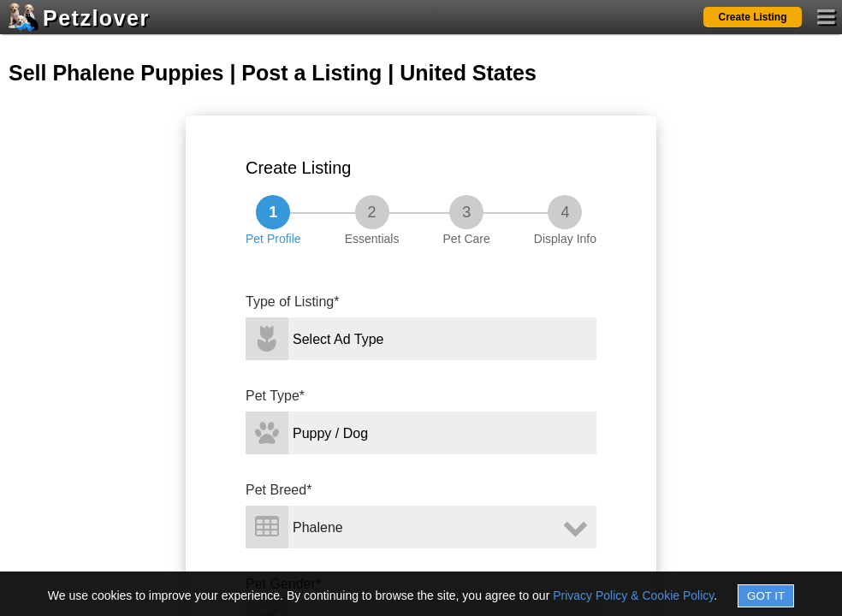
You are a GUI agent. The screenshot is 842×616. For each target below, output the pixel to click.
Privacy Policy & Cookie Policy (633, 595)
